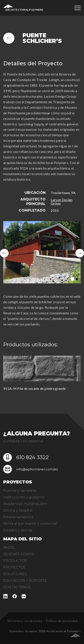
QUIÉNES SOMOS (19, 554)
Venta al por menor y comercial (30, 524)
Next (80, 253)
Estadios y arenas (18, 530)
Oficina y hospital (18, 510)
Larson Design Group (62, 201)
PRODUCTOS (15, 561)
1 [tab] (73, 279)
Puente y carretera (20, 491)
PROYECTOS (15, 567)
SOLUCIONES (15, 574)
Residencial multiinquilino (25, 504)
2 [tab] (77, 279)
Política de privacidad (62, 621)
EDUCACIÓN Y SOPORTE (25, 581)
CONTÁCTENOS (17, 587)
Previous (4, 253)
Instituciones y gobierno (24, 497)
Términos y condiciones (24, 621)
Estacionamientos (18, 517)
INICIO (9, 548)
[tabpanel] (42, 253)
